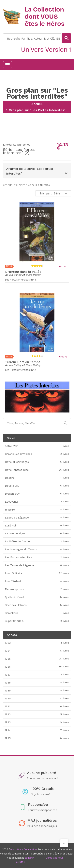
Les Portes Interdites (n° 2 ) (21, 370)
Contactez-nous (55, 858)
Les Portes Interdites (19, 151)
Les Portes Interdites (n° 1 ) (21, 280)
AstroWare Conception (24, 849)
